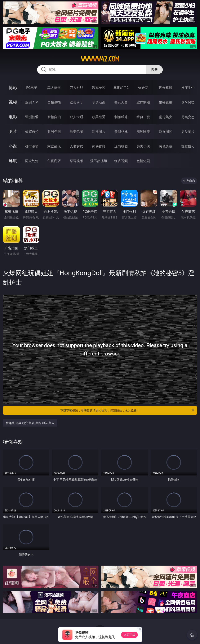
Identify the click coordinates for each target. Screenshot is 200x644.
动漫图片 (99, 132)
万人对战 (76, 88)
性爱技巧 (188, 146)
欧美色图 (76, 132)
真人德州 (54, 88)
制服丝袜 (121, 117)
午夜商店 (54, 161)
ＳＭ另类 (188, 102)
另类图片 (188, 132)
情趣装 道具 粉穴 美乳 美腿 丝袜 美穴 (30, 423)
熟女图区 (166, 132)
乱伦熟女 (166, 117)
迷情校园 (121, 146)
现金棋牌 (166, 88)
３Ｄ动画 (99, 102)
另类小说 (143, 146)
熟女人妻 (121, 102)
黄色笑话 (166, 146)
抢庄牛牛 (188, 88)
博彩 (13, 88)
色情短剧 (143, 161)
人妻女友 (76, 146)
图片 (13, 131)
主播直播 (166, 102)
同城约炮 (32, 161)
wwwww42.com (100, 59)
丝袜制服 (143, 102)
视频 (13, 102)
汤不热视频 (99, 161)
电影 (13, 117)
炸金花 (143, 88)
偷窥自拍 (32, 132)
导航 (13, 161)
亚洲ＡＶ (32, 102)
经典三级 (143, 117)
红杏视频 (121, 161)
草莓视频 (76, 161)
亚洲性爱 (32, 117)
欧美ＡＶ (76, 102)
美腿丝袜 (121, 132)
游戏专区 (99, 88)
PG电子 (32, 88)
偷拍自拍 (54, 117)
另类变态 (188, 117)
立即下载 (129, 635)
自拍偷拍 (54, 102)
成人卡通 (76, 117)
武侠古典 (99, 146)
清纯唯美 (143, 132)
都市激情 (32, 146)
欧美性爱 (99, 117)
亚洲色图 (54, 132)
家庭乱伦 (54, 146)
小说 (13, 146)
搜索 (154, 70)
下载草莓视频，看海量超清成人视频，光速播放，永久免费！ (128, 410)
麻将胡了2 (121, 88)
